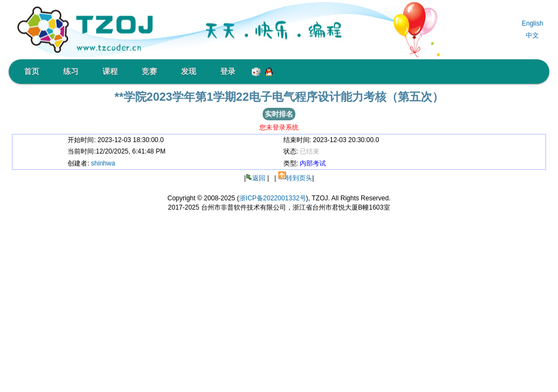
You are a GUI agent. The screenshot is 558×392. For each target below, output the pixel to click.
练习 (71, 71)
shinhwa (103, 163)
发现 (189, 71)
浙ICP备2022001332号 (273, 198)
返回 (259, 178)
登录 (228, 71)
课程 (110, 71)
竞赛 (149, 71)
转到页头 (299, 178)
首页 (32, 71)
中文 (532, 35)
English (532, 23)
